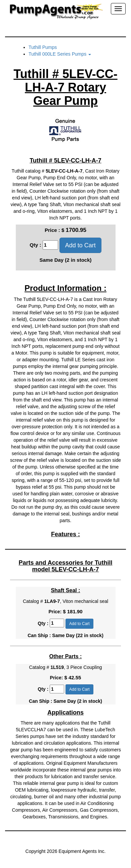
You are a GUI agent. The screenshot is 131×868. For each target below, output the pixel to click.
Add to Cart (80, 245)
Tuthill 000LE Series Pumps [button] (60, 54)
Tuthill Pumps (43, 47)
